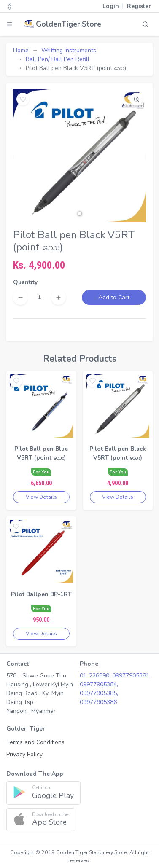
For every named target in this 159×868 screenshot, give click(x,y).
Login (111, 6)
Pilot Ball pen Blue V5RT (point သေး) (41, 453)
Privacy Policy (24, 754)
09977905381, (131, 676)
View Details (41, 497)
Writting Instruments (69, 50)
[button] (80, 214)
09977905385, (99, 693)
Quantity (25, 282)
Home (21, 50)
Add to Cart (114, 297)
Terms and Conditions (35, 742)
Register (139, 6)
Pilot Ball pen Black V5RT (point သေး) (118, 453)
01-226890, (96, 676)
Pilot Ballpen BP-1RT (41, 594)
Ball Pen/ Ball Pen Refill (58, 59)
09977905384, (99, 684)
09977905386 (98, 702)
